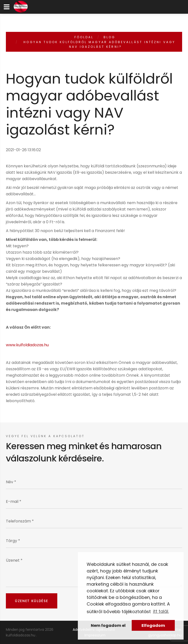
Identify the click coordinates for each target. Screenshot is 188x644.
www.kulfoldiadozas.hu (27, 345)
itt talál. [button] (161, 611)
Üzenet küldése (32, 601)
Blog (109, 37)
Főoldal (84, 37)
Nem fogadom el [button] (108, 625)
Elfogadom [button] (153, 625)
